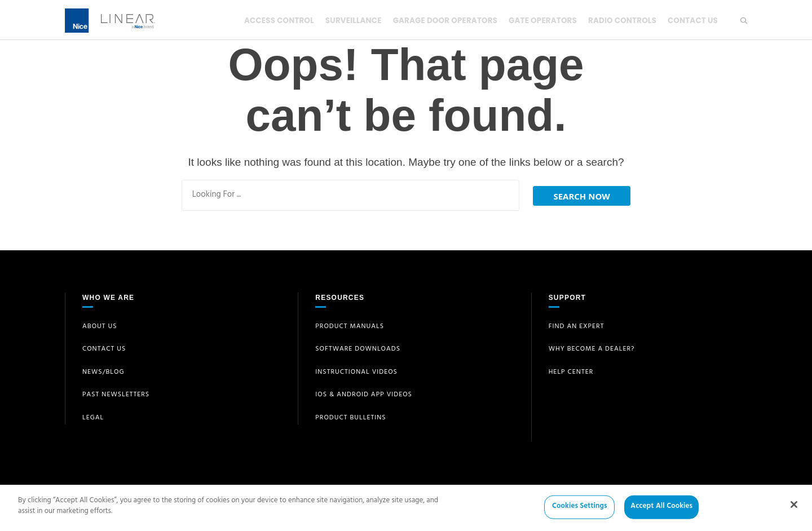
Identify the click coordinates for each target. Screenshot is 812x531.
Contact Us (692, 20)
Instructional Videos (356, 373)
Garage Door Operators (438, 20)
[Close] (794, 510)
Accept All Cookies (661, 512)
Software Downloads (358, 349)
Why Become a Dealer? (592, 349)
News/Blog (103, 373)
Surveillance (344, 20)
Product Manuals (350, 327)
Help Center (571, 373)
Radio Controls (619, 20)
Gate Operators (538, 20)
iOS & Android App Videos (364, 395)
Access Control (267, 20)
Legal (93, 418)
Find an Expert (577, 327)
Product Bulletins (350, 418)
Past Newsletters (116, 395)
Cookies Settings (580, 512)
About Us (100, 327)
